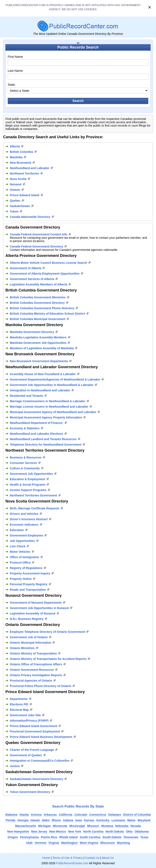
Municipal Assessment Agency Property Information (46, 417)
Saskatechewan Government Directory (36, 779)
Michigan (44, 826)
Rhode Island (69, 837)
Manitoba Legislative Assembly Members (38, 337)
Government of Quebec (26, 755)
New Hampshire (18, 832)
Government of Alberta (26, 268)
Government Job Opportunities (31, 474)
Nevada (136, 826)
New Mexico (58, 832)
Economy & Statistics (25, 428)
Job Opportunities (22, 541)
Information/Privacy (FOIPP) (29, 721)
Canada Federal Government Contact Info (39, 234)
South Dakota (112, 837)
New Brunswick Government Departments (39, 361)
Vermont (40, 843)
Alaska (24, 815)
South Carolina (90, 837)
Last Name (15, 71)
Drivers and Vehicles (24, 514)
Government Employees (26, 535)
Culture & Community (25, 468)
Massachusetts (26, 826)
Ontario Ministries (22, 648)
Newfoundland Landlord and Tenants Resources (43, 439)
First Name (15, 57)
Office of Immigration (24, 557)
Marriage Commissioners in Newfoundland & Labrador (48, 401)
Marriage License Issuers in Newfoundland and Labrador (49, 407)
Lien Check (18, 546)
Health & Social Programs (28, 485)
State (11, 85)
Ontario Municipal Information (31, 643)
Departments (19, 699)
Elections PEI (19, 704)
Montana (107, 826)
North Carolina (93, 832)
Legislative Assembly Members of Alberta (39, 284)
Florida (11, 820)
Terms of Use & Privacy (68, 858)
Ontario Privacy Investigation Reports (36, 675)
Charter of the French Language (32, 750)
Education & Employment (27, 479)
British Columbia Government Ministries (38, 297)
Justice (15, 766)
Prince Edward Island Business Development (41, 737)
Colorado (81, 815)
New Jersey (39, 832)
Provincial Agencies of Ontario (31, 681)
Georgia (23, 820)
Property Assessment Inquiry (30, 573)
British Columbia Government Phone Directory (42, 308)
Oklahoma (142, 832)
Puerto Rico (49, 837)
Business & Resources (26, 457)
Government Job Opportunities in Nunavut (39, 608)
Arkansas (50, 815)
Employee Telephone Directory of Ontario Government (47, 632)
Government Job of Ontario (29, 637)
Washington (69, 843)
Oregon (13, 837)
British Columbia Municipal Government (38, 319)
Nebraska (122, 826)
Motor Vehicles (20, 552)
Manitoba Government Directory (32, 332)
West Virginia (89, 843)
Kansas (89, 820)
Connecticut (98, 815)
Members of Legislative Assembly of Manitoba (42, 348)
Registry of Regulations (26, 568)
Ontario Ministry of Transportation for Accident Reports (48, 659)
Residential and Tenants (26, 396)
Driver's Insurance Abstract (29, 519)
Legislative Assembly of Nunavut (33, 613)
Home (46, 858)
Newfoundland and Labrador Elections (36, 434)
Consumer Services (23, 463)
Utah (29, 843)
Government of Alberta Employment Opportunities (45, 274)
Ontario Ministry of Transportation (33, 653)
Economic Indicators (24, 525)
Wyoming (123, 843)
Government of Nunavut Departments (36, 603)
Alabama (11, 815)
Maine (131, 820)
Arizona (36, 815)
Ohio (129, 832)
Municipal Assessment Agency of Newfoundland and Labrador (53, 412)
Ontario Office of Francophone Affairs (36, 664)
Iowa (79, 820)
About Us (108, 858)
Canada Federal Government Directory (36, 246)
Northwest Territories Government (33, 495)
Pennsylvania (29, 837)
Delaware (115, 815)
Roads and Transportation (28, 590)
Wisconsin (107, 843)
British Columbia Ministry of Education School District (47, 314)
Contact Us (92, 858)
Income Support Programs (28, 490)
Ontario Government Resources (32, 670)
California (66, 815)
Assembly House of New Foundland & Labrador (43, 374)
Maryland (144, 820)
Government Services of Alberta (32, 279)
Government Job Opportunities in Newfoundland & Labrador (52, 385)
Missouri (93, 826)
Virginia (54, 843)
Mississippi (77, 826)
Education (17, 530)
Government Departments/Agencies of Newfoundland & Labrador (55, 379)
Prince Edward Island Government (34, 726)
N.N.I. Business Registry (27, 619)
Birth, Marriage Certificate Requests (35, 508)
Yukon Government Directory (30, 792)
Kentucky (103, 820)
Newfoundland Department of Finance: (37, 423)
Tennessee (131, 837)
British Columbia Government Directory (37, 303)
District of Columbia (137, 815)
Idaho (46, 820)
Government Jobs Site (25, 715)
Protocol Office (20, 563)
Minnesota (60, 826)
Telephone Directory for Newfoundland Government (46, 445)
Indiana (68, 820)
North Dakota (115, 832)
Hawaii (35, 820)
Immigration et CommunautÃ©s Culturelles (40, 761)
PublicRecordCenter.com (72, 863)
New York (75, 832)
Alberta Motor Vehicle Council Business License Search (48, 263)
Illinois (56, 820)
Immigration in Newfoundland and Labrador (40, 390)
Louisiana (118, 820)
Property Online (21, 579)
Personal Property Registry (29, 584)
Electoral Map (19, 710)
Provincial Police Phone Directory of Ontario (41, 686)
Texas (144, 837)
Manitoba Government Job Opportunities (38, 343)
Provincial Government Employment (35, 731)
